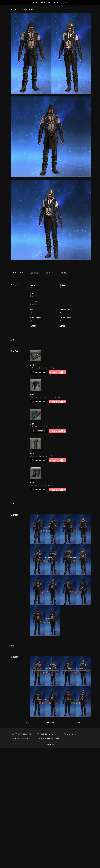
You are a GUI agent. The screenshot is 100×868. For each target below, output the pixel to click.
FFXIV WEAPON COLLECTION (21, 858)
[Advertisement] (51, 279)
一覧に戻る (24, 817)
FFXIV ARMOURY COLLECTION (50, 3)
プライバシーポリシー (70, 854)
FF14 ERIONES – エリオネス (46, 854)
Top (77, 817)
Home (51, 817)
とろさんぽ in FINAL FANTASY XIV (48, 858)
